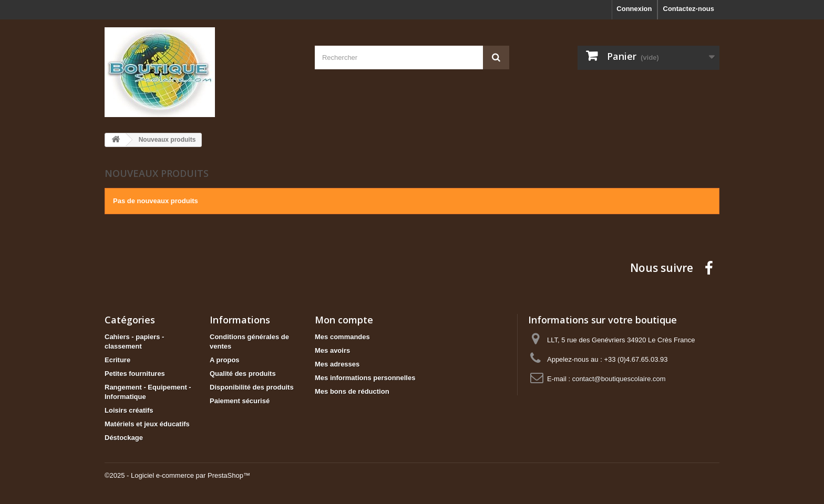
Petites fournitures (135, 374)
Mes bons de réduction (352, 391)
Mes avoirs (332, 350)
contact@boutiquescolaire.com (619, 379)
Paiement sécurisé (240, 401)
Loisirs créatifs (129, 410)
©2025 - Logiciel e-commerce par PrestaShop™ (177, 475)
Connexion (634, 9)
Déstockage (124, 438)
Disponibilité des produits (252, 387)
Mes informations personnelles (365, 378)
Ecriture (117, 360)
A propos (225, 360)
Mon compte (344, 320)
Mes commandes (342, 337)
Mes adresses (337, 364)
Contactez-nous (689, 9)
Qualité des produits (243, 374)
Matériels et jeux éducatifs (147, 424)
